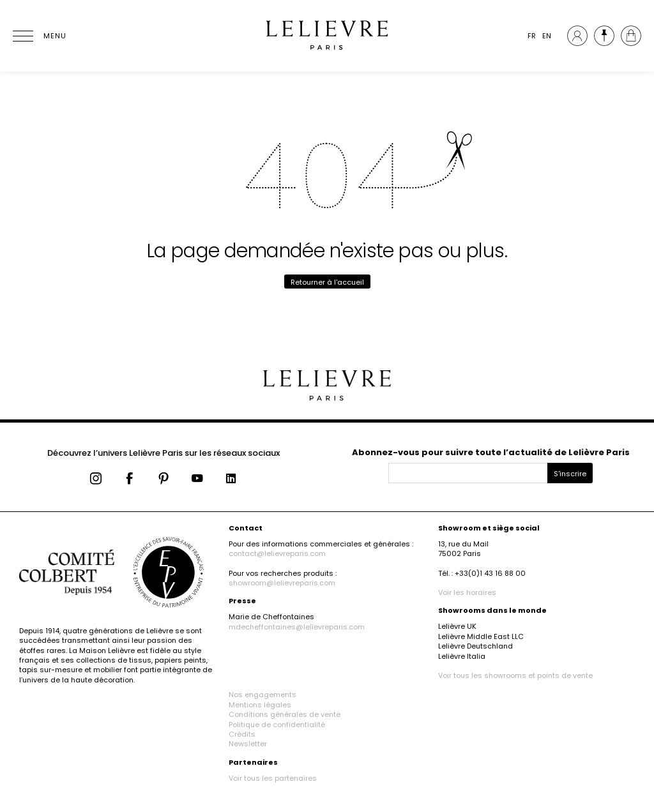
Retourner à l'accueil (327, 282)
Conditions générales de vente (285, 714)
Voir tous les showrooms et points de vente (515, 675)
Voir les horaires (467, 592)
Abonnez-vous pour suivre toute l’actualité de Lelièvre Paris (491, 452)
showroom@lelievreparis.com (282, 583)
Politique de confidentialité (277, 725)
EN (547, 36)
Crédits (242, 734)
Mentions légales (260, 705)
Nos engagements (262, 695)
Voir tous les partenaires (273, 778)
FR (532, 36)
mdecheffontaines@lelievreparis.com (297, 627)
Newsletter (248, 744)
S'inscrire (570, 474)
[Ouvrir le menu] (38, 36)
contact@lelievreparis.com (277, 553)
